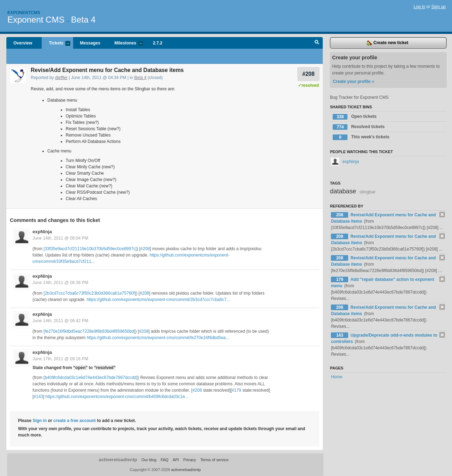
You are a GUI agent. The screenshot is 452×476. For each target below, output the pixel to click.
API (176, 460)
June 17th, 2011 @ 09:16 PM (60, 359)
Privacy (190, 460)
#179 (236, 390)
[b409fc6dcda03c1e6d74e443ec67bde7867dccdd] (90, 378)
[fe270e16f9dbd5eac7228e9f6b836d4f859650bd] (89, 331)
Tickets (56, 44)
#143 (38, 397)
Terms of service (214, 460)
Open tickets (355, 117)
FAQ (165, 460)
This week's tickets (361, 137)
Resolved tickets (359, 127)
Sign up (438, 7)
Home (337, 377)
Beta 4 (83, 20)
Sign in (40, 421)
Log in (419, 7)
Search (317, 43)
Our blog (149, 460)
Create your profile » (353, 82)
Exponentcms (24, 13)
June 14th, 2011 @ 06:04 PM (60, 238)
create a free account (75, 421)
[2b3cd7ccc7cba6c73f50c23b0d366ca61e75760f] (90, 293)
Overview (23, 43)
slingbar (368, 192)
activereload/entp (118, 460)
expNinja (42, 232)
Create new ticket (387, 43)
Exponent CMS (36, 20)
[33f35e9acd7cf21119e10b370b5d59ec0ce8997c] (90, 249)
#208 (308, 74)
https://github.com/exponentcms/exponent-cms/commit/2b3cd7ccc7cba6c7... (158, 300)
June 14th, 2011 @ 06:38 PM (60, 283)
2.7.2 (158, 43)
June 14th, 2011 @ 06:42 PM (60, 321)
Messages (90, 43)
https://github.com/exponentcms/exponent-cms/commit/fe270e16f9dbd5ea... (158, 338)
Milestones (125, 44)
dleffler (61, 78)
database (343, 191)
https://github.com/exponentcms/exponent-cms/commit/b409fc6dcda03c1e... (117, 397)
